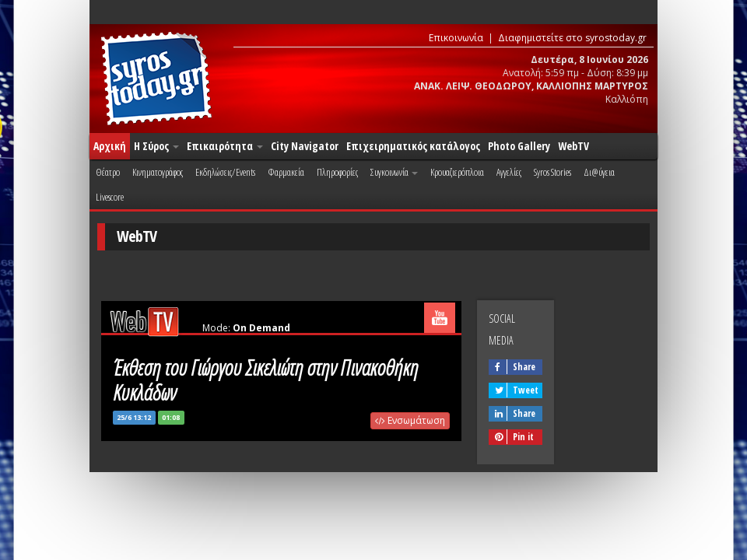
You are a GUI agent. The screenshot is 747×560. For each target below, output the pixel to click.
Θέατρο (108, 172)
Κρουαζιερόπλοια (457, 172)
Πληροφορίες (337, 172)
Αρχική (110, 146)
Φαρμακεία (286, 172)
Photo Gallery (519, 146)
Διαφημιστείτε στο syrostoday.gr (572, 38)
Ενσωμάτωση (410, 420)
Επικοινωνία (456, 38)
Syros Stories (552, 172)
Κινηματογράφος (158, 172)
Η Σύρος (156, 146)
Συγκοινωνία (394, 172)
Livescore (110, 197)
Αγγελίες (509, 172)
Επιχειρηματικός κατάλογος (413, 146)
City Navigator (305, 146)
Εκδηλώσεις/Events (225, 172)
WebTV (573, 146)
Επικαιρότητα (225, 146)
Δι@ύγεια (599, 172)
